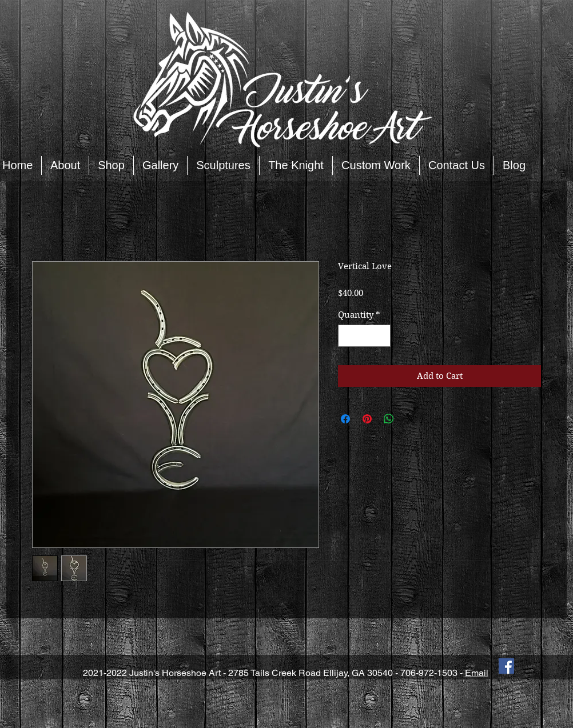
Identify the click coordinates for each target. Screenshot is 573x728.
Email (477, 673)
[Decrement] (347, 336)
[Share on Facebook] (345, 419)
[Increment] (382, 336)
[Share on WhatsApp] (389, 419)
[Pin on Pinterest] (367, 419)
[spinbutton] (365, 336)
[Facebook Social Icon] (506, 666)
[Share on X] (411, 419)
